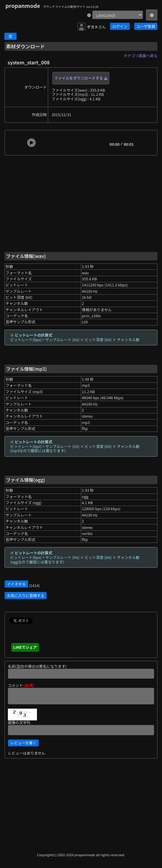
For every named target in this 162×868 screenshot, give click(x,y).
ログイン (120, 26)
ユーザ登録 (146, 26)
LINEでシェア (25, 647)
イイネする (16, 584)
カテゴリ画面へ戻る (141, 56)
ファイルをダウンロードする (81, 78)
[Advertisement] (81, 203)
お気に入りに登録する (26, 596)
